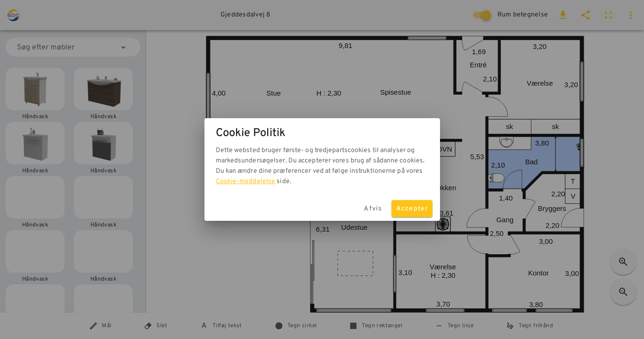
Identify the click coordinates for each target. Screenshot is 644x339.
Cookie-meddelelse (246, 182)
